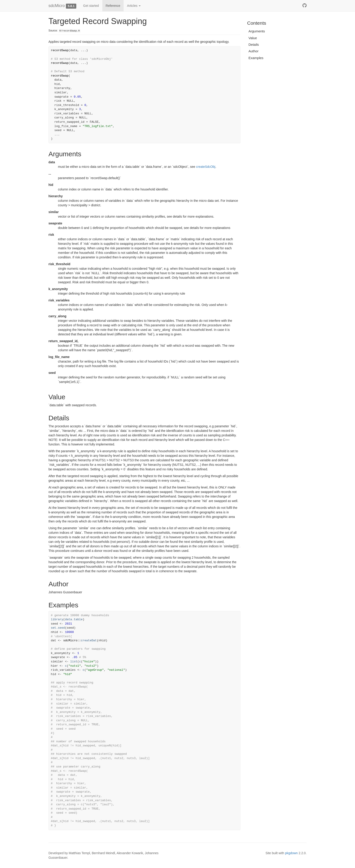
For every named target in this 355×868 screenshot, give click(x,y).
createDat (89, 641)
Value (253, 38)
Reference (113, 6)
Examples (256, 58)
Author (254, 51)
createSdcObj (206, 167)
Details (254, 44)
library (57, 619)
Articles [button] (134, 6)
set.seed (58, 628)
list (74, 662)
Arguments (257, 31)
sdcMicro (57, 6)
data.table (74, 619)
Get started (91, 6)
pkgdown (291, 853)
